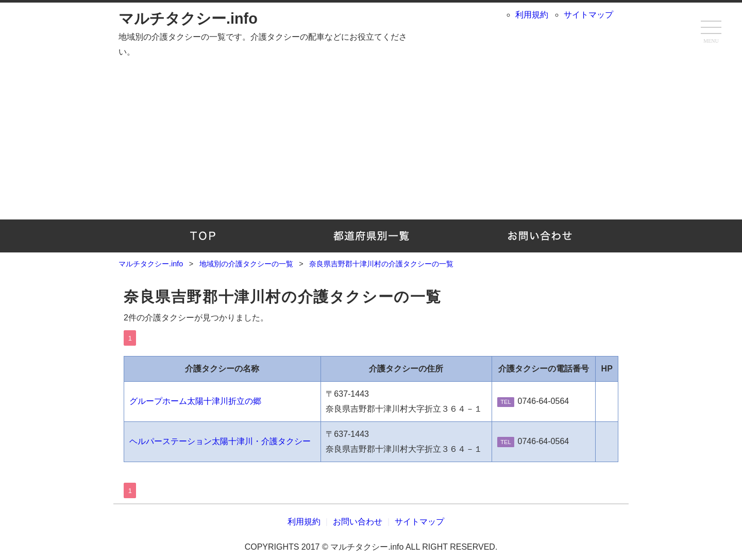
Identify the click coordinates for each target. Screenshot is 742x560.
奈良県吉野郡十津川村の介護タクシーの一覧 (283, 297)
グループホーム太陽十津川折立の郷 (195, 401)
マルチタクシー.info (188, 19)
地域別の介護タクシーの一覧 (371, 236)
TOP (203, 236)
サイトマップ (588, 15)
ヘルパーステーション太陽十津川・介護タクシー (220, 441)
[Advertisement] (371, 137)
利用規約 (532, 15)
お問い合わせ (539, 236)
